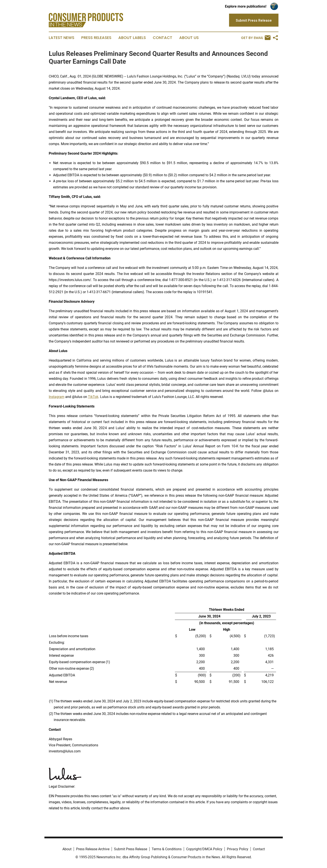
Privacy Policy (238, 849)
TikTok (93, 397)
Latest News (62, 38)
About (67, 849)
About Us (189, 38)
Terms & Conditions (167, 849)
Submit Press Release (131, 849)
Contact (163, 38)
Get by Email (256, 38)
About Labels (132, 38)
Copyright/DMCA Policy (204, 849)
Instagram (57, 397)
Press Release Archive (93, 849)
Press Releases (96, 38)
